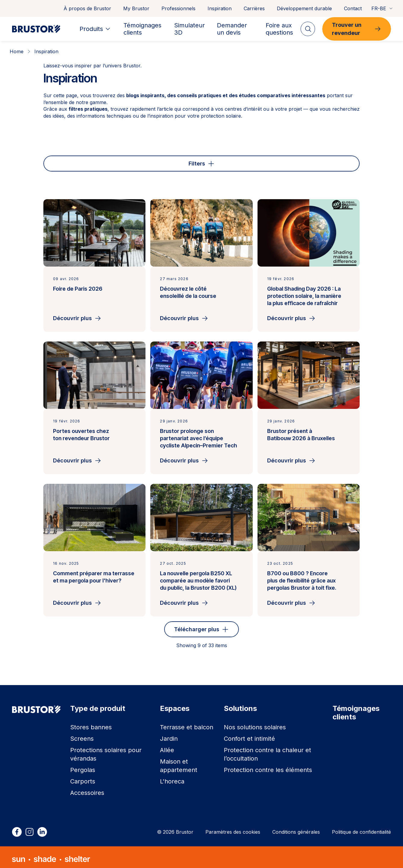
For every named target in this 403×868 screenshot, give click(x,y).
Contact (353, 8)
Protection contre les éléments (268, 766)
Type (63, 162)
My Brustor (136, 8)
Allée (167, 746)
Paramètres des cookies (233, 828)
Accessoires (87, 789)
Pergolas (83, 766)
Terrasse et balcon (187, 724)
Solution (211, 162)
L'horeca (172, 778)
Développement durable (304, 8)
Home (17, 51)
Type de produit (157, 162)
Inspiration (220, 8)
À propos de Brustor (87, 8)
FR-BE (382, 8)
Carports (83, 778)
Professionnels (178, 8)
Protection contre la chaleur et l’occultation (267, 751)
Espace (103, 162)
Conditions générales (296, 828)
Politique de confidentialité (361, 828)
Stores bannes (91, 724)
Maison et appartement (179, 762)
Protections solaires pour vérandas (106, 751)
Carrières (254, 8)
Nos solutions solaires (255, 724)
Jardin (169, 735)
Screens (82, 735)
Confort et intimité (249, 735)
